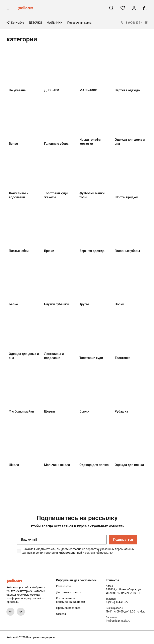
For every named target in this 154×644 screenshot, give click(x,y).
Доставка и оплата (69, 592)
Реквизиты (63, 586)
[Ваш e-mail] (62, 540)
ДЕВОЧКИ (35, 23)
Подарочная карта (80, 23)
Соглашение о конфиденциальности (71, 600)
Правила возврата (68, 608)
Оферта (61, 614)
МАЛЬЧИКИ (55, 23)
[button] (123, 8)
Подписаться (123, 540)
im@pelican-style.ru (118, 621)
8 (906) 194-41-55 (117, 602)
